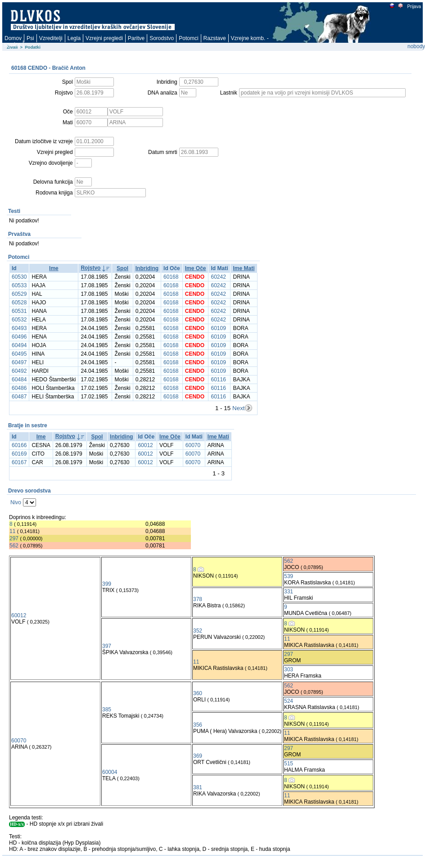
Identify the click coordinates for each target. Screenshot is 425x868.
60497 (19, 362)
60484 (19, 380)
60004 (110, 772)
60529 (19, 294)
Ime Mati (244, 268)
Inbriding (147, 268)
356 (198, 725)
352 (198, 631)
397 (107, 646)
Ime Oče (196, 268)
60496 (19, 337)
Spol (122, 268)
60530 (19, 277)
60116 (218, 380)
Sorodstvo (162, 38)
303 (289, 669)
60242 (218, 277)
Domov (13, 38)
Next (238, 408)
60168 (171, 277)
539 (289, 576)
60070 (193, 445)
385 (107, 710)
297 (14, 538)
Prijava (414, 7)
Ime (54, 268)
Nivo (16, 502)
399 (107, 584)
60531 (19, 311)
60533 (19, 285)
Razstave (215, 38)
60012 (145, 445)
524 (289, 701)
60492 (19, 371)
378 (198, 599)
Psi (30, 38)
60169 (19, 454)
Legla (74, 38)
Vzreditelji (51, 38)
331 (289, 592)
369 (198, 756)
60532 (19, 320)
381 (198, 787)
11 (12, 531)
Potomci (188, 38)
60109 (218, 328)
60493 (19, 328)
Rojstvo (90, 268)
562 (14, 546)
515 (289, 764)
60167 (19, 462)
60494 (19, 345)
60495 (19, 354)
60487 (19, 397)
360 (198, 693)
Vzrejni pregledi (104, 38)
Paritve (136, 38)
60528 (19, 303)
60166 (19, 445)
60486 (19, 388)
